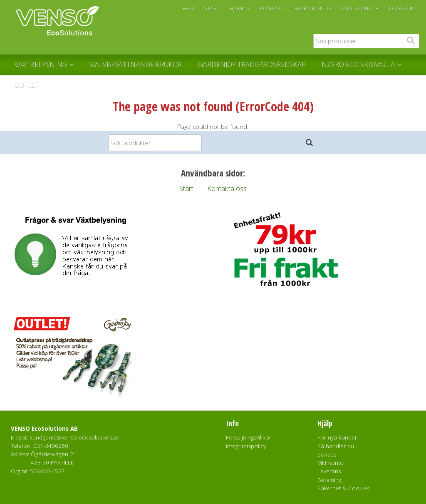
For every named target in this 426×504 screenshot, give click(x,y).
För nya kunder (337, 437)
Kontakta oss (227, 188)
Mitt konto (331, 463)
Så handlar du (336, 446)
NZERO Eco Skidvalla (358, 65)
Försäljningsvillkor (249, 437)
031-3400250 (51, 446)
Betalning (329, 480)
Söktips (327, 454)
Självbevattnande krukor (136, 65)
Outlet (27, 85)
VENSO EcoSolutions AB (44, 429)
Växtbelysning (41, 65)
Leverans (329, 471)
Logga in (402, 8)
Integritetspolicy (246, 446)
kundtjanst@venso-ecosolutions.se (74, 437)
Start (186, 188)
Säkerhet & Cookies (343, 488)
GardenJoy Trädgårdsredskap (252, 65)
